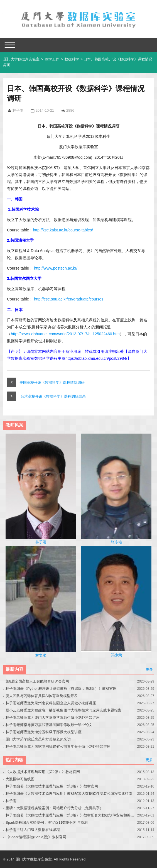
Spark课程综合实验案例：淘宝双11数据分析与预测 (47, 822)
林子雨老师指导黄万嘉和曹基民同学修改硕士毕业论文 (49, 725)
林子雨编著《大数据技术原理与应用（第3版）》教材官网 (52, 786)
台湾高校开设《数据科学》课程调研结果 (53, 396)
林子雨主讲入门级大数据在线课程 (33, 830)
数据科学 (72, 59)
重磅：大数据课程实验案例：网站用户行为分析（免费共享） (54, 808)
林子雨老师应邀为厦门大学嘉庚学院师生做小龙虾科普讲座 (53, 717)
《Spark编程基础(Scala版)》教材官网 (36, 837)
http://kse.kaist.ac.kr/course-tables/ (63, 230)
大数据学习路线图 (20, 779)
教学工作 (52, 59)
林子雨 (11, 801)
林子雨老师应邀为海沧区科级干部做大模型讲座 (44, 732)
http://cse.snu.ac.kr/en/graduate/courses (69, 299)
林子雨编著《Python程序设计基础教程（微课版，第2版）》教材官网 (61, 689)
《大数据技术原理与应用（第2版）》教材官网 (43, 772)
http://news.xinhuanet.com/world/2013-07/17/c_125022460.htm (65, 334)
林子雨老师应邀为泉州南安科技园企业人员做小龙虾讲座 (51, 703)
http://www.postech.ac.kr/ (56, 268)
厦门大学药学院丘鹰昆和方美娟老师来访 (38, 739)
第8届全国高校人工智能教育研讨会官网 (37, 681)
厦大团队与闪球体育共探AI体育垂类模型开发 (42, 696)
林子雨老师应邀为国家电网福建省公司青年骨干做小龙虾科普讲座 (58, 746)
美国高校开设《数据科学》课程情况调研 (52, 382)
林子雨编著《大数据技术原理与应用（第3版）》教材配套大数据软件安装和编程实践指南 (70, 815)
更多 (149, 669)
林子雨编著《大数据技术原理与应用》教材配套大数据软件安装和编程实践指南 (69, 794)
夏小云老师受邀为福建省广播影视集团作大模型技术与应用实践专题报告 (63, 710)
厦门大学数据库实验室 (21, 59)
